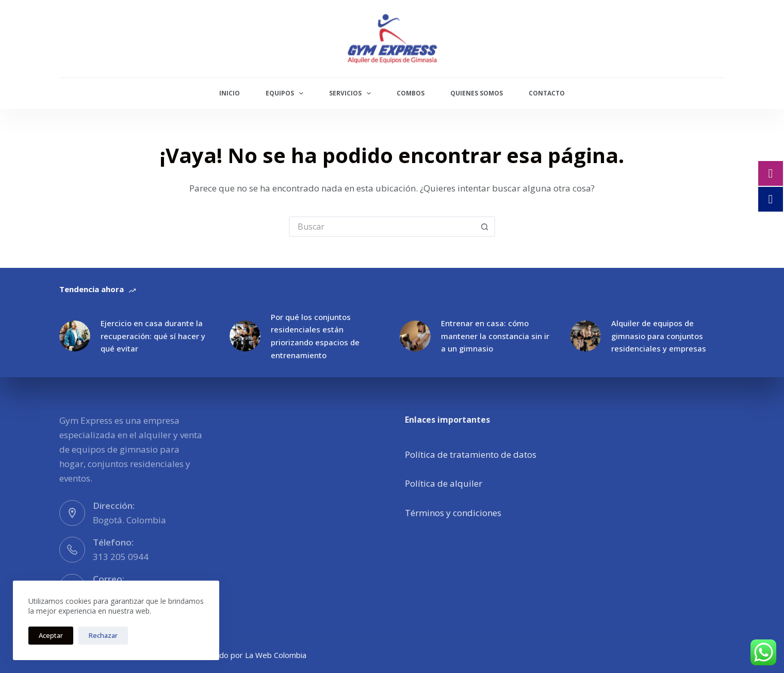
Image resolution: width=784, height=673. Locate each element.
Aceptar (51, 635)
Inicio (230, 93)
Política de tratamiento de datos (471, 454)
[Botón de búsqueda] (485, 227)
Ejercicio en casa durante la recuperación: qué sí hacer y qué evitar (153, 336)
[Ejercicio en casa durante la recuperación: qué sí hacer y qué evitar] (75, 336)
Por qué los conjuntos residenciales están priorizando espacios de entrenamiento (315, 336)
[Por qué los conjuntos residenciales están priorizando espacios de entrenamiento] (245, 336)
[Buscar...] (382, 227)
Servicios (352, 93)
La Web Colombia (276, 655)
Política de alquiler (444, 483)
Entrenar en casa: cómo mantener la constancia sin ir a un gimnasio (495, 336)
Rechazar (103, 635)
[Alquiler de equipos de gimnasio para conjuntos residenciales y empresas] (585, 336)
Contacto (547, 93)
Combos (411, 93)
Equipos (287, 93)
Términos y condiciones (453, 513)
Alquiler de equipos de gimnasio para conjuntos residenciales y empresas (659, 336)
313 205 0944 (121, 557)
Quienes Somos (477, 93)
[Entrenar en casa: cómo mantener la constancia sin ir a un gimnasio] (415, 336)
